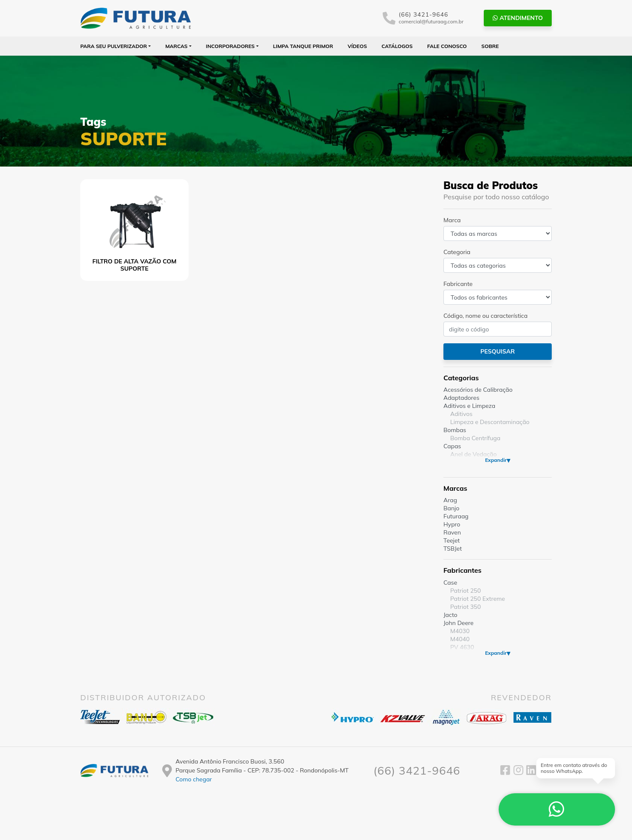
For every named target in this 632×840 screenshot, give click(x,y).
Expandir (496, 460)
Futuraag (456, 516)
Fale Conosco (447, 46)
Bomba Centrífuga (475, 438)
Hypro (452, 524)
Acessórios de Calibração (478, 390)
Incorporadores (230, 46)
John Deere (458, 623)
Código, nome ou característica (485, 316)
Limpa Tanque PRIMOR (303, 46)
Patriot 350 (466, 607)
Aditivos (461, 414)
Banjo (451, 508)
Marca (452, 220)
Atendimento (518, 18)
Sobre (490, 46)
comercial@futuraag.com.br (431, 21)
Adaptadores (461, 398)
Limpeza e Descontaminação (490, 422)
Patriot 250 (466, 591)
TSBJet (453, 549)
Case (450, 583)
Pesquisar (498, 351)
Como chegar (194, 779)
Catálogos (397, 46)
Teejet (451, 540)
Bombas (455, 430)
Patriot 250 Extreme (478, 599)
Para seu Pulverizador (114, 46)
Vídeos (357, 46)
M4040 (460, 639)
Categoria (457, 252)
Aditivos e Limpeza (469, 406)
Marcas (176, 46)
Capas (452, 446)
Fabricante (458, 284)
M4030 (460, 631)
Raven (452, 532)
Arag (450, 500)
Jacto (450, 615)
